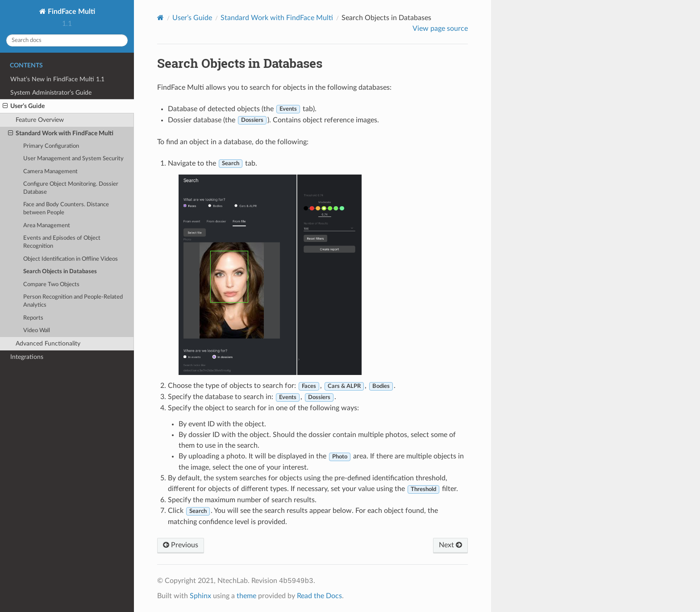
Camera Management (50, 172)
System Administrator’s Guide (51, 93)
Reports (33, 318)
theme (246, 596)
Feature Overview (40, 120)
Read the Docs (319, 596)
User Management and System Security (73, 159)
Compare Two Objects (51, 285)
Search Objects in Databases (60, 272)
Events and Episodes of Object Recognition (62, 242)
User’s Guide (24, 106)
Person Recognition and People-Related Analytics (73, 301)
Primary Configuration (51, 146)
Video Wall (37, 331)
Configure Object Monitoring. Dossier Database (71, 188)
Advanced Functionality (48, 343)
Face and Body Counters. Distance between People (66, 209)
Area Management (47, 226)
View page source (440, 29)
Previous (181, 545)
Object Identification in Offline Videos (71, 259)
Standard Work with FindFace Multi (61, 133)
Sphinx (200, 596)
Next (450, 545)
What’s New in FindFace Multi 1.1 (57, 79)
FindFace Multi (71, 12)
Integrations (27, 357)
